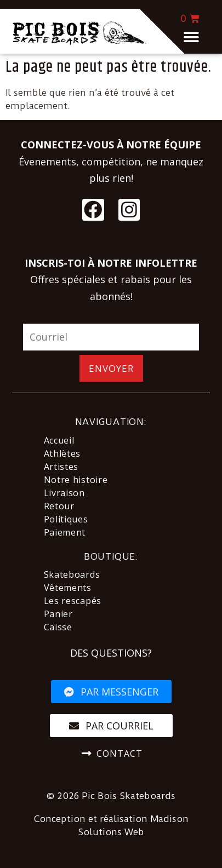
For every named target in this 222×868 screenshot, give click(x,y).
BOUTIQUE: (111, 556)
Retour (59, 506)
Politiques (66, 519)
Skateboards (72, 574)
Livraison (64, 493)
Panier (58, 614)
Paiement (65, 532)
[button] (192, 37)
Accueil (59, 440)
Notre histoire (76, 480)
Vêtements (68, 588)
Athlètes (62, 453)
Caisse (58, 627)
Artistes (61, 467)
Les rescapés (73, 601)
